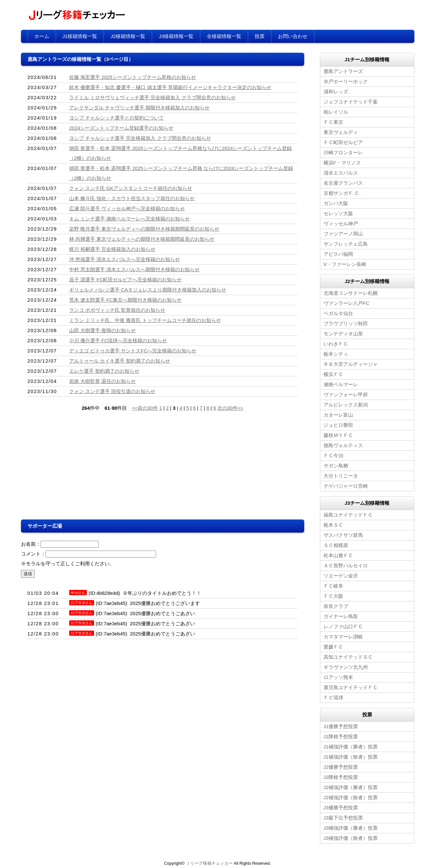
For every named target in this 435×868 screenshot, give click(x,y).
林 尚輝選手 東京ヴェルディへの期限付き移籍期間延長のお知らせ (142, 239)
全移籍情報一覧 (224, 36)
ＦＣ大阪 (333, 596)
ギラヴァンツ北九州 (346, 667)
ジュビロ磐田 (338, 425)
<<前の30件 (145, 408)
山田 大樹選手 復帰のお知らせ (102, 330)
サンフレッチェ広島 (346, 244)
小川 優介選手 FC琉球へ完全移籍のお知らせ (118, 340)
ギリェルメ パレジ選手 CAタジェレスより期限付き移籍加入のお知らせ (148, 290)
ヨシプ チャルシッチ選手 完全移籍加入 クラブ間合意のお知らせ (140, 138)
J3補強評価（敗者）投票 (351, 838)
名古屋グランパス (343, 183)
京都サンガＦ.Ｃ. (342, 193)
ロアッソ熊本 (338, 677)
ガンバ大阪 (336, 203)
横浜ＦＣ (333, 374)
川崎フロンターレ (343, 152)
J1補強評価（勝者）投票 (351, 747)
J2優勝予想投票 (341, 767)
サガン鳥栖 (336, 466)
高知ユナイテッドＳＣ (348, 657)
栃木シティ (336, 354)
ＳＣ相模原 (336, 545)
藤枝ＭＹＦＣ (338, 435)
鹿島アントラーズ (343, 71)
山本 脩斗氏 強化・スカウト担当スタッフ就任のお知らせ (132, 198)
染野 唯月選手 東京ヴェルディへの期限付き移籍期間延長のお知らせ (144, 229)
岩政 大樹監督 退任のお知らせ (102, 381)
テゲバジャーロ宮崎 (346, 486)
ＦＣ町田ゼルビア (343, 142)
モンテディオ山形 (343, 334)
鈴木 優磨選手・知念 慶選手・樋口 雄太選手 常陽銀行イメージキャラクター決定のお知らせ (170, 87)
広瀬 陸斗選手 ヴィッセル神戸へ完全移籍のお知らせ (127, 208)
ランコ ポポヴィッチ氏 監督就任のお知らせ (117, 310)
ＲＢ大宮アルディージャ (351, 364)
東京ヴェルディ (341, 132)
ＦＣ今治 (333, 455)
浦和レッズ (336, 92)
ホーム (42, 36)
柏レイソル (336, 112)
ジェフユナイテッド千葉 (351, 102)
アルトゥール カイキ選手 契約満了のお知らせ (120, 361)
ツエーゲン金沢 (341, 576)
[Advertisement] (92, 467)
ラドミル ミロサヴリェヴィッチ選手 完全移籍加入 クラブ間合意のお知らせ (152, 97)
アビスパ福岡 (338, 254)
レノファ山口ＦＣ (343, 626)
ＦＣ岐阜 (333, 586)
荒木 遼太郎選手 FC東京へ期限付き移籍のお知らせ (125, 300)
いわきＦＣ (336, 344)
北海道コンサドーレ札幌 (351, 293)
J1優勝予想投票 (341, 726)
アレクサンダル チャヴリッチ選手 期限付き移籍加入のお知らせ (139, 108)
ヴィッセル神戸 (341, 224)
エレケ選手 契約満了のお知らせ (104, 371)
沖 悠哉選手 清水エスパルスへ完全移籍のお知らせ (125, 259)
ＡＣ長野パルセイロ (346, 566)
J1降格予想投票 (341, 736)
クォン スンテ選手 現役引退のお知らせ (112, 391)
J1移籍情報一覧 (80, 36)
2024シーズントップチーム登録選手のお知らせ (121, 128)
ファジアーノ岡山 (343, 234)
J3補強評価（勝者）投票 (351, 828)
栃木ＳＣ (333, 525)
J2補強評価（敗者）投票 (351, 797)
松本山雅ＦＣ (338, 555)
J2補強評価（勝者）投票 (351, 787)
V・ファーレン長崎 (345, 264)
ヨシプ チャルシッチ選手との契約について (117, 118)
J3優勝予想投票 (341, 808)
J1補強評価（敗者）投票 (351, 757)
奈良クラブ (336, 606)
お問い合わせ (293, 36)
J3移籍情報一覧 (176, 36)
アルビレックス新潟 (346, 405)
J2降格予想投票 (341, 777)
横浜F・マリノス (342, 163)
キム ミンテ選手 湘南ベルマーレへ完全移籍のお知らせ (129, 219)
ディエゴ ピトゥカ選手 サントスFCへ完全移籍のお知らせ (133, 351)
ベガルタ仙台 (338, 313)
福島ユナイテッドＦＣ (348, 515)
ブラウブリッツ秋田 (346, 323)
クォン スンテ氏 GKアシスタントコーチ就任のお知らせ (131, 188)
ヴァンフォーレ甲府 (346, 395)
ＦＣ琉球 (333, 698)
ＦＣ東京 (333, 122)
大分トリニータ (341, 476)
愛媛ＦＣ (333, 647)
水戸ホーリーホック (346, 81)
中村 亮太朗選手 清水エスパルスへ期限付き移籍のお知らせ (134, 269)
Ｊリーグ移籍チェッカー (209, 863)
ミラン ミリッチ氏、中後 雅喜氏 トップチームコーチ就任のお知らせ (145, 320)
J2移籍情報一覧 (128, 36)
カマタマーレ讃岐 (343, 637)
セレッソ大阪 (338, 213)
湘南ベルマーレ (341, 384)
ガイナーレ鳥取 (341, 616)
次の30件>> (230, 408)
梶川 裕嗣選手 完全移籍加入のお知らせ (112, 249)
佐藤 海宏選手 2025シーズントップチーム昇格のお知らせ (133, 77)
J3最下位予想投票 (343, 818)
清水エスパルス (341, 173)
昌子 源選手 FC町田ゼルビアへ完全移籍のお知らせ (125, 280)
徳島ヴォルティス (343, 445)
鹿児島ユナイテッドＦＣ (351, 687)
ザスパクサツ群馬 (343, 535)
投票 (260, 36)
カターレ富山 (338, 415)
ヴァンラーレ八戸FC (346, 303)
